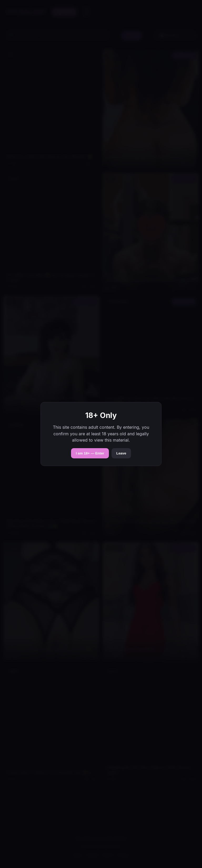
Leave (121, 453)
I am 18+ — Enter (90, 453)
